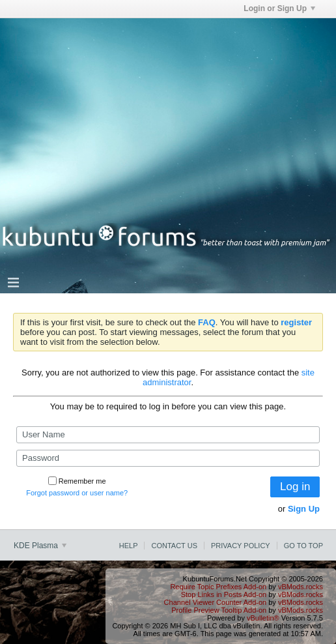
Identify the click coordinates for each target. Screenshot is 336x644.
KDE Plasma (40, 546)
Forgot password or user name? (77, 493)
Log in (295, 487)
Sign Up (304, 509)
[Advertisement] (168, 110)
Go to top (303, 546)
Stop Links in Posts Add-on (224, 594)
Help (129, 546)
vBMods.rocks (301, 587)
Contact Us (174, 546)
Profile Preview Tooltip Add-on (219, 610)
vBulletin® (263, 618)
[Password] (168, 458)
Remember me (77, 481)
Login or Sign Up (279, 8)
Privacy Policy (241, 546)
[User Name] (168, 435)
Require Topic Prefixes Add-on (218, 587)
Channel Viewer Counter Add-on (216, 602)
